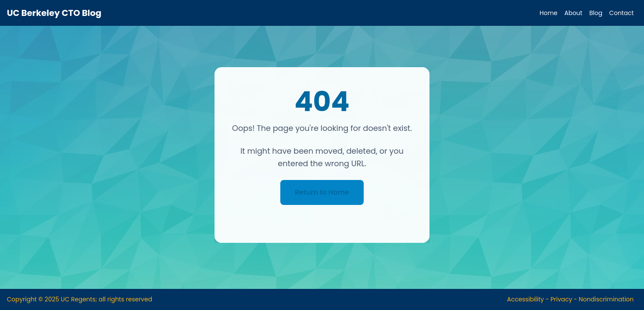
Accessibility (525, 299)
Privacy (561, 299)
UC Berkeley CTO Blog (54, 13)
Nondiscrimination (606, 299)
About (573, 13)
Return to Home (322, 192)
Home (549, 13)
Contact (621, 13)
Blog (596, 13)
